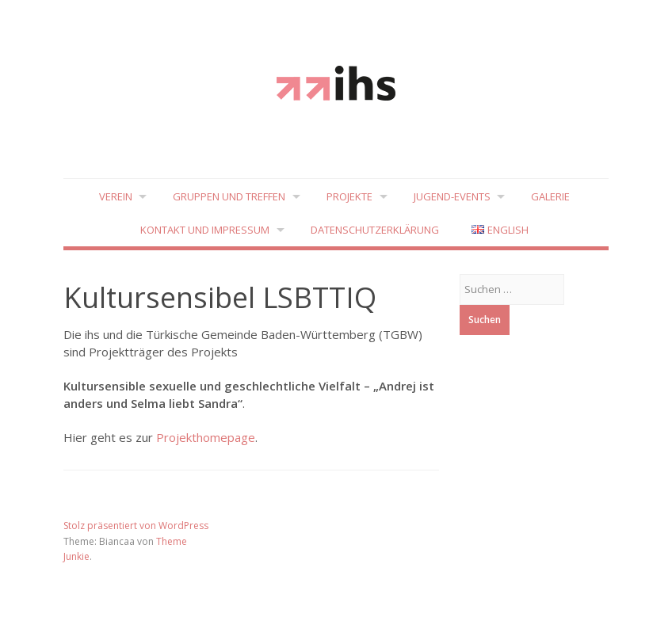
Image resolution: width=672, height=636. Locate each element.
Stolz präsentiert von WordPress (136, 526)
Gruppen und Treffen (229, 196)
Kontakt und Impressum (205, 230)
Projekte (349, 196)
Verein (114, 196)
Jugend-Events (453, 196)
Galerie (552, 196)
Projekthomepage (206, 437)
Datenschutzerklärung (375, 230)
